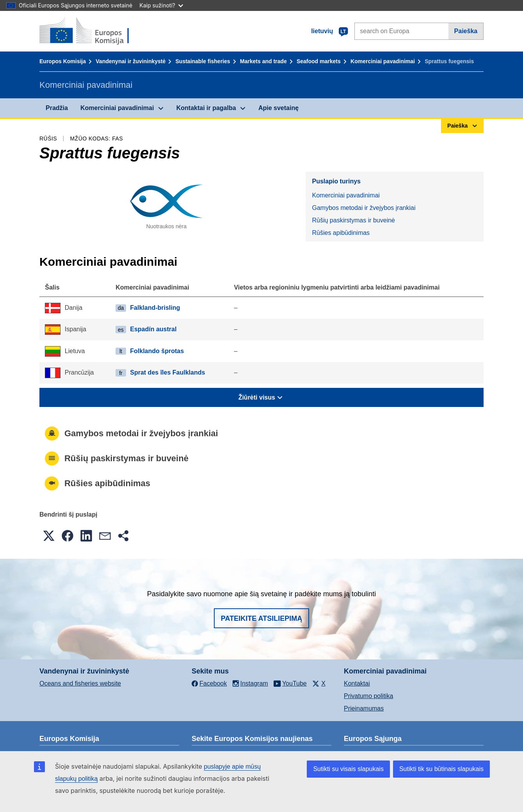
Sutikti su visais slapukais (348, 769)
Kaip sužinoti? (161, 5)
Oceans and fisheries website (80, 683)
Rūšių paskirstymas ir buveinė (353, 220)
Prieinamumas (364, 708)
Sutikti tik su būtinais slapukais (441, 769)
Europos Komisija (63, 61)
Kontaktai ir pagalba (206, 108)
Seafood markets (319, 61)
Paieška (466, 31)
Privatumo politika (368, 696)
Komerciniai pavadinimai (383, 61)
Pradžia (57, 108)
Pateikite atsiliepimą (261, 618)
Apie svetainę (278, 108)
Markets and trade (263, 61)
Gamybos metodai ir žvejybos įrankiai (364, 208)
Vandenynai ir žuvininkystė (131, 61)
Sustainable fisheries (203, 61)
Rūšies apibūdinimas (341, 233)
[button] (49, 536)
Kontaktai (357, 683)
